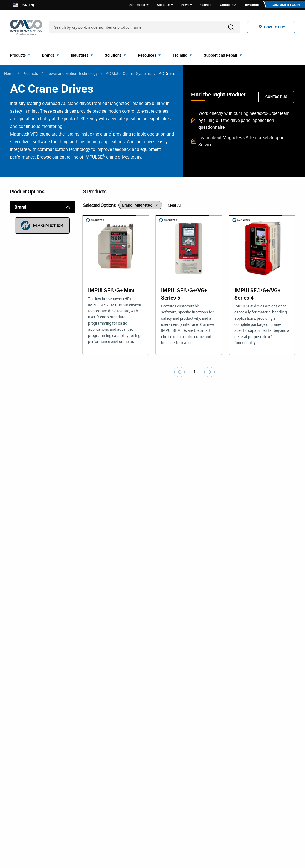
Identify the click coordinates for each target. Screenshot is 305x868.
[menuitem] (22, 56)
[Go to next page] (210, 374)
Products (30, 74)
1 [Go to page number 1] (195, 373)
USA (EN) (23, 5)
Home (9, 74)
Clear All (175, 206)
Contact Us (276, 98)
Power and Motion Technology (72, 74)
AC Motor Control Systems (128, 74)
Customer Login (285, 5)
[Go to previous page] (179, 374)
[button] (140, 206)
